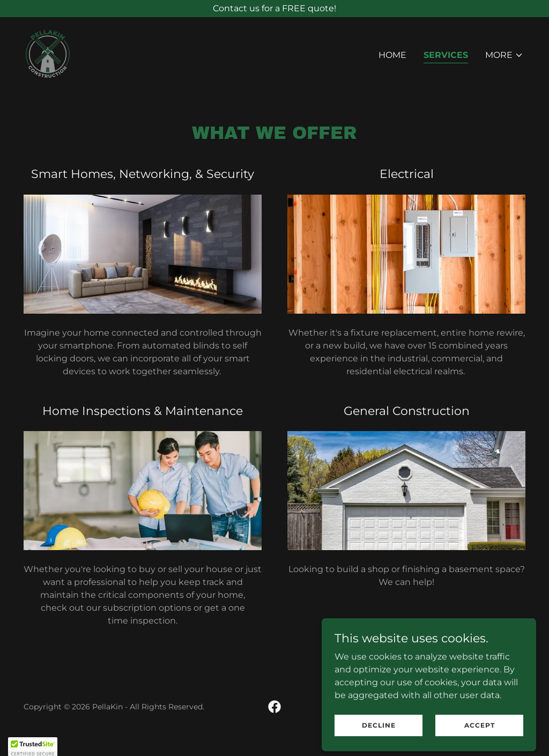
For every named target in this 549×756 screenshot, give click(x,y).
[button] (504, 55)
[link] (48, 53)
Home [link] (392, 55)
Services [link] (446, 55)
